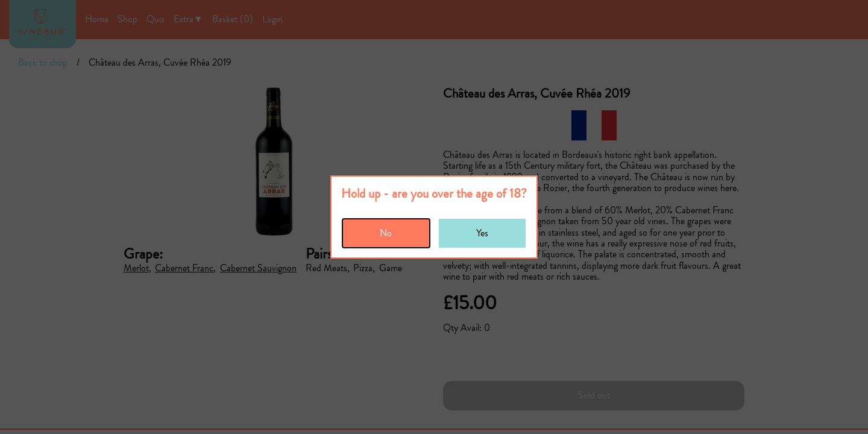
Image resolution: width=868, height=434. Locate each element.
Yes (482, 233)
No (386, 233)
